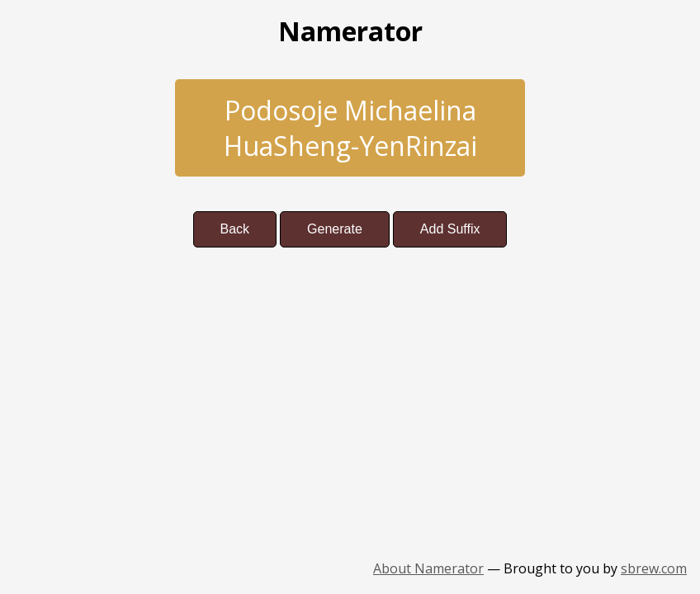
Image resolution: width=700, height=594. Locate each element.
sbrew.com (654, 568)
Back (235, 229)
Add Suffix (450, 229)
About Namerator (428, 568)
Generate (335, 229)
